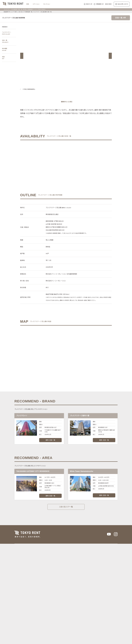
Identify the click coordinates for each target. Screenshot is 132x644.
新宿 (63, 575)
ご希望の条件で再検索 (86, 161)
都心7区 (65, 593)
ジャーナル (57, 593)
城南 (72, 575)
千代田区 (51, 581)
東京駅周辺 (97, 575)
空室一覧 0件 (121, 18)
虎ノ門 (61, 572)
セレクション (48, 4)
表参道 (84, 572)
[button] (22, 56)
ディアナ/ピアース (45, 607)
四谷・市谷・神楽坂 (55, 575)
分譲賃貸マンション (65, 614)
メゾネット (97, 617)
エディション (37, 4)
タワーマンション (77, 614)
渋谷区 (45, 581)
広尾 (49, 572)
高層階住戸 (71, 617)
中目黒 (99, 572)
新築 (88, 614)
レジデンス (48, 593)
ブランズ (99, 605)
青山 (53, 572)
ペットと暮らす (95, 614)
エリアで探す (14, 12)
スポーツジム (43, 617)
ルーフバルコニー (106, 617)
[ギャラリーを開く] (66, 102)
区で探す (40, 579)
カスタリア (97, 603)
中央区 (61, 581)
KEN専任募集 (43, 614)
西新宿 (68, 575)
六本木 (41, 572)
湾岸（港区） (78, 575)
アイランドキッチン (45, 619)
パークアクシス (60, 603)
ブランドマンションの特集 (45, 600)
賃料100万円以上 (53, 614)
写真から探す (41, 565)
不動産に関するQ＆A (65, 626)
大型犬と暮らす (56, 619)
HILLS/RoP (42, 603)
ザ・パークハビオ (71, 603)
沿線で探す (40, 586)
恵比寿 (89, 572)
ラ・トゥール (51, 603)
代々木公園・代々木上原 (109, 572)
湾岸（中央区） (88, 575)
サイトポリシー (38, 639)
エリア (72, 593)
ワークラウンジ (52, 617)
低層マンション (75, 619)
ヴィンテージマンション (88, 619)
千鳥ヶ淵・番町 (44, 575)
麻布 (46, 572)
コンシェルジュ (105, 614)
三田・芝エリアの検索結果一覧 (26, 12)
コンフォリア (81, 603)
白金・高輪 (74, 572)
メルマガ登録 (52, 626)
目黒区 (66, 581)
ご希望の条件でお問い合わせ (46, 161)
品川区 (71, 581)
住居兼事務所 (66, 619)
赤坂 (57, 572)
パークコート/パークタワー (76, 605)
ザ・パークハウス (90, 605)
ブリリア (112, 605)
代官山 (94, 572)
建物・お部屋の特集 (43, 612)
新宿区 (56, 581)
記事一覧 (40, 593)
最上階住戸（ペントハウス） (84, 617)
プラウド (105, 605)
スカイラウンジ (63, 617)
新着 (84, 614)
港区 (40, 581)
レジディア (89, 603)
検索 (28, 4)
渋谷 (80, 572)
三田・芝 (67, 572)
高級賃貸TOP (7, 12)
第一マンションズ (44, 605)
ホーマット (105, 603)
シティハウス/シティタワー (59, 605)
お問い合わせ (48, 639)
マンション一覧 (42, 626)
